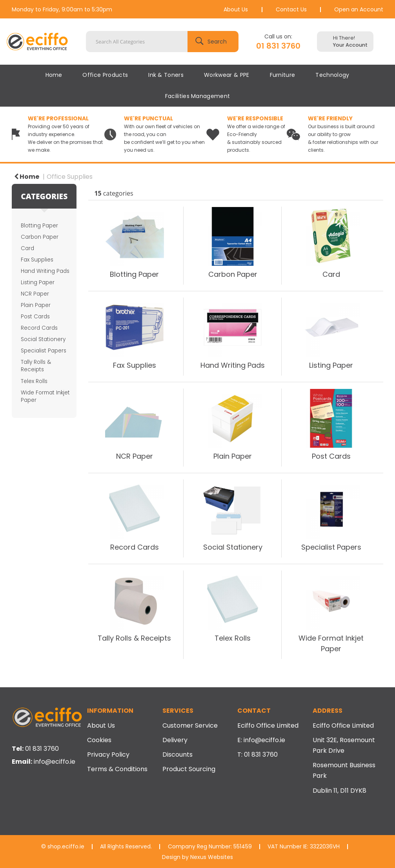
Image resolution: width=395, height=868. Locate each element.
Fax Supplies (37, 260)
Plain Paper (36, 305)
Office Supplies (70, 177)
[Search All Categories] (162, 42)
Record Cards (39, 328)
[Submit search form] (213, 42)
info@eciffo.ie (55, 762)
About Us (236, 9)
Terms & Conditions (117, 769)
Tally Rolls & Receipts (36, 366)
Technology (332, 75)
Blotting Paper (39, 226)
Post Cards (35, 317)
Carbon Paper (40, 237)
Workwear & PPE (227, 75)
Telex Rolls (34, 381)
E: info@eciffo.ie (261, 740)
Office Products (105, 75)
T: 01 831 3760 (258, 755)
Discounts (177, 755)
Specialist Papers (44, 351)
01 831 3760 (278, 46)
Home (54, 75)
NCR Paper (35, 294)
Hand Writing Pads (45, 271)
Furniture (283, 75)
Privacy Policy (108, 755)
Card (27, 248)
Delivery (175, 740)
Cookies (99, 740)
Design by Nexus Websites (197, 857)
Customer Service (190, 725)
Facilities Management (198, 96)
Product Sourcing (189, 769)
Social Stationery (43, 339)
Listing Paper (38, 282)
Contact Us (291, 9)
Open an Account (359, 9)
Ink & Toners (166, 75)
